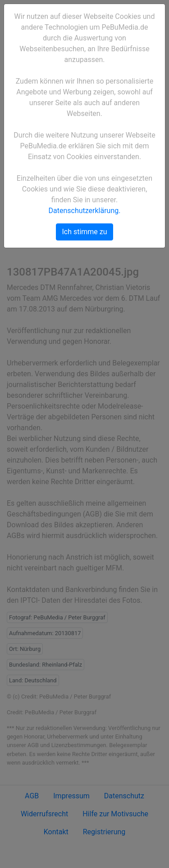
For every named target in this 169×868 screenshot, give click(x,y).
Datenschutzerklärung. (85, 211)
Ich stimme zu (84, 232)
